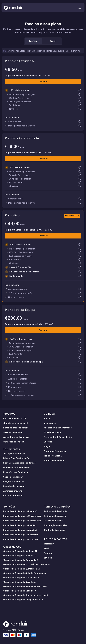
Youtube (48, 553)
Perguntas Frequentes (55, 451)
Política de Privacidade (56, 511)
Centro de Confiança (55, 530)
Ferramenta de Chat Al (15, 418)
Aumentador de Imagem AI (16, 437)
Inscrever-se (50, 423)
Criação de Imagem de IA (16, 423)
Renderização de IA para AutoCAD (20, 530)
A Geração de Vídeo (13, 432)
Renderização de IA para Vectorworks (22, 521)
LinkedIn (48, 558)
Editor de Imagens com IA (16, 428)
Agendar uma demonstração (58, 428)
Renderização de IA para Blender (20, 525)
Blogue (47, 446)
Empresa (48, 442)
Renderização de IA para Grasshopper (22, 516)
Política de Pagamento (55, 516)
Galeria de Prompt (53, 432)
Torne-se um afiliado (54, 460)
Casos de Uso (66, 437)
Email (47, 548)
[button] (80, 90)
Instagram (49, 544)
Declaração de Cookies (56, 525)
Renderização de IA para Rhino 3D (20, 511)
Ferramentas (12, 449)
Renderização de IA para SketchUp (21, 535)
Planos (47, 418)
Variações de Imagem (14, 442)
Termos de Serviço (53, 521)
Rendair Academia (53, 456)
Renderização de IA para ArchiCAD (21, 539)
